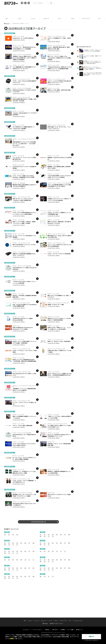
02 (9, 535)
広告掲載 (63, 628)
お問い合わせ (55, 628)
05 (57, 535)
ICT (99, 19)
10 (45, 536)
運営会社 (47, 628)
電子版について (80, 628)
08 (69, 535)
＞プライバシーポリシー (91, 640)
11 (49, 536)
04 (17, 535)
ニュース (33, 19)
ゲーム (60, 19)
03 (13, 535)
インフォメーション (78, 619)
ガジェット (46, 19)
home (7, 23)
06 (61, 535)
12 (53, 536)
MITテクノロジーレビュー (57, 622)
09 (41, 536)
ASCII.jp (45, 622)
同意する (91, 637)
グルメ (73, 19)
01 (5, 535)
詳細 (12, 639)
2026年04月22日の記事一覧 (38, 522)
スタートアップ (86, 19)
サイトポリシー (26, 628)
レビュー (20, 19)
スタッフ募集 (70, 628)
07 (65, 535)
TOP (7, 19)
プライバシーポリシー (38, 628)
